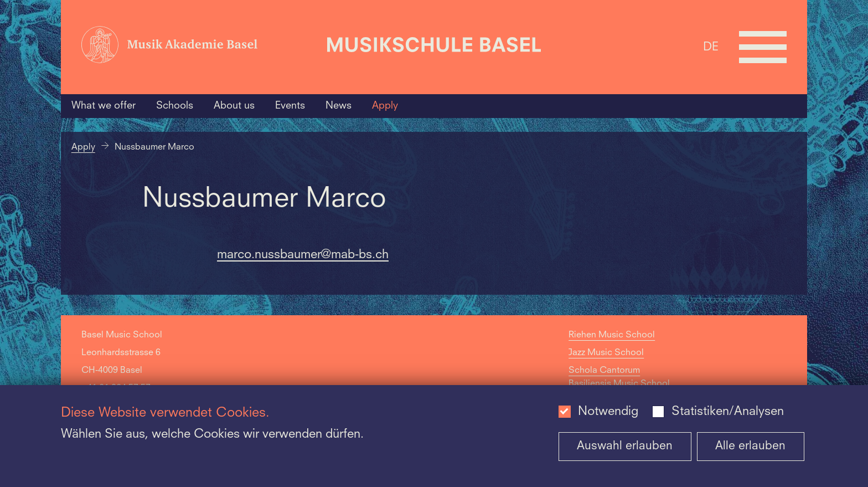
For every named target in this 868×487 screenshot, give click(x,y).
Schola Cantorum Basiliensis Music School (619, 377)
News (339, 106)
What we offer (104, 106)
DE (711, 47)
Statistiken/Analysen (728, 412)
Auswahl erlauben (625, 446)
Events (290, 106)
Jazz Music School (606, 353)
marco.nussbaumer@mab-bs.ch (303, 255)
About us (234, 106)
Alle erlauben (750, 446)
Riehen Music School (612, 335)
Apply (385, 106)
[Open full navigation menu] (763, 47)
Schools (175, 106)
